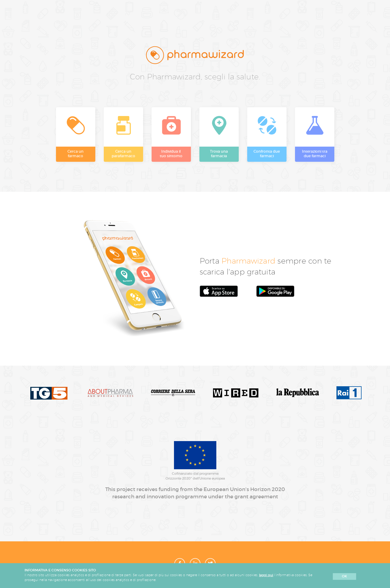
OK (344, 576)
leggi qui (266, 575)
